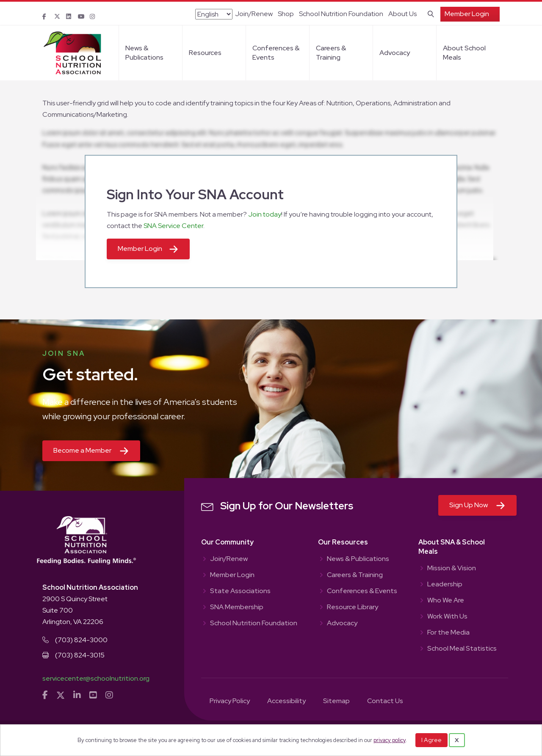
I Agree (431, 740)
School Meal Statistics (462, 649)
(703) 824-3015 (80, 655)
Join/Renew (254, 14)
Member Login (467, 14)
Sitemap (336, 701)
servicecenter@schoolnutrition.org (96, 678)
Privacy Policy (230, 701)
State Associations (240, 591)
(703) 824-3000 (81, 640)
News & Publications (144, 53)
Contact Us (385, 701)
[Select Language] (214, 14)
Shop (286, 14)
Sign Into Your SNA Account (195, 194)
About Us (402, 14)
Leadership (445, 585)
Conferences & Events (276, 53)
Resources (205, 53)
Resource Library (353, 608)
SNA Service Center (173, 226)
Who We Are (446, 601)
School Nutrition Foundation (341, 14)
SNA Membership (237, 608)
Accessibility (286, 701)
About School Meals (464, 53)
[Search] (429, 13)
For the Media (448, 633)
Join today (265, 214)
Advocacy (395, 53)
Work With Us (447, 617)
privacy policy (390, 740)
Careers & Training (331, 53)
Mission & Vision (452, 569)
